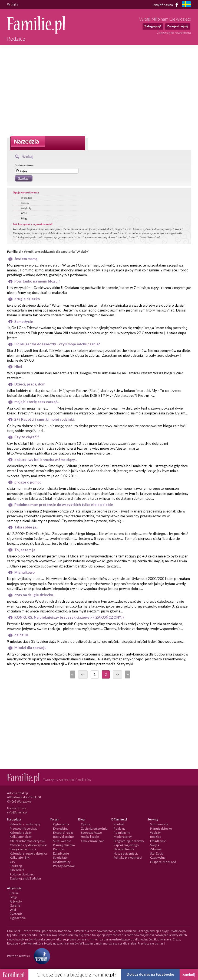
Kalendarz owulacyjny (25, 824)
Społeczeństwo (91, 833)
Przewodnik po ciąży (24, 828)
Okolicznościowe (93, 841)
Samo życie (24, 322)
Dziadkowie (61, 853)
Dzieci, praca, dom (30, 384)
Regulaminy (122, 833)
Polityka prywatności (128, 857)
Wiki (24, 213)
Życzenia (16, 914)
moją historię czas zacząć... (37, 402)
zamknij (189, 975)
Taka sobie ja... (26, 527)
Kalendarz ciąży (21, 833)
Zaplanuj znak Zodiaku (25, 878)
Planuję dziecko (64, 845)
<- (83, 674)
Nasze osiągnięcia (126, 853)
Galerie (15, 905)
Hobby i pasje (90, 837)
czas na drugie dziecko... (35, 595)
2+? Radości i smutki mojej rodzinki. (44, 419)
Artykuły (26, 208)
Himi (18, 366)
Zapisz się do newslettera (174, 33)
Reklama (120, 828)
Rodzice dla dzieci (22, 874)
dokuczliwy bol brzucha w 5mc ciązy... (46, 460)
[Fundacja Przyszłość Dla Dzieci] (41, 956)
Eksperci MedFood (163, 862)
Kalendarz (17, 870)
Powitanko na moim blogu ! (37, 281)
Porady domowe (64, 866)
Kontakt (119, 824)
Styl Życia (157, 853)
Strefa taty (60, 857)
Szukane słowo (24, 165)
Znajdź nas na (167, 5)
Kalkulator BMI (20, 857)
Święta (155, 845)
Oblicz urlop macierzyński (27, 841)
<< (72, 674)
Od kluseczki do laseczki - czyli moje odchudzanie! (57, 344)
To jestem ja (25, 550)
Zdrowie (156, 849)
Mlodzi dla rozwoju (30, 648)
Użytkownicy (62, 862)
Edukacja (16, 866)
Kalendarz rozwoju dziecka (28, 853)
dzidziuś (21, 635)
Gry (12, 862)
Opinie (86, 824)
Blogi (24, 218)
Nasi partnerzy (124, 849)
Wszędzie (27, 198)
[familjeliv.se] (186, 5)
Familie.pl (14, 252)
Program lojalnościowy (129, 841)
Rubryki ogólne (63, 837)
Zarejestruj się (178, 26)
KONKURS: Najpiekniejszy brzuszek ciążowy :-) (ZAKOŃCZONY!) (69, 617)
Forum (25, 203)
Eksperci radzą (63, 833)
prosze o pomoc (28, 482)
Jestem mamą (26, 259)
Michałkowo (24, 572)
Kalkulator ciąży (21, 837)
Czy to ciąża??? (27, 437)
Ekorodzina (61, 828)
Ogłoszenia (61, 824)
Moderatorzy (123, 837)
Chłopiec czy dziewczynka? (28, 845)
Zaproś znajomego (126, 845)
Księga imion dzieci (23, 849)
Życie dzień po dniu (94, 828)
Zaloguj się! (153, 26)
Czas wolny (158, 857)
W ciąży (155, 833)
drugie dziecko (27, 299)
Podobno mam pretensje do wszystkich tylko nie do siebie (64, 505)
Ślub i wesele (62, 841)
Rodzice (59, 849)
